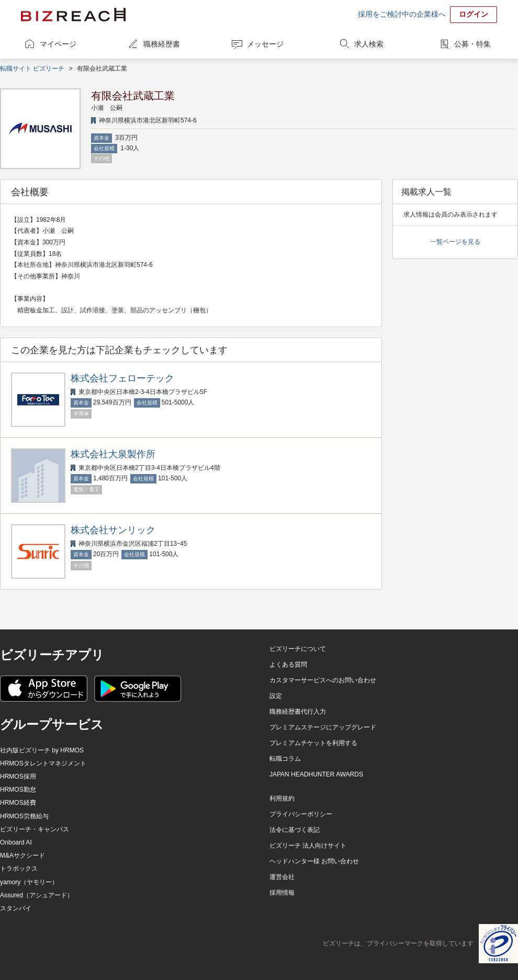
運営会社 (282, 877)
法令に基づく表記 (295, 830)
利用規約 (282, 798)
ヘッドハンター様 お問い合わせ (314, 861)
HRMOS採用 (18, 776)
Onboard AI (16, 842)
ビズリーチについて (298, 649)
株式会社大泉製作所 (113, 454)
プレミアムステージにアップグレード (323, 727)
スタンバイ (16, 908)
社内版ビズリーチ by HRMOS (42, 750)
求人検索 (369, 44)
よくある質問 (288, 664)
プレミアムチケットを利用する (313, 743)
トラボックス (19, 869)
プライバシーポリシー (301, 814)
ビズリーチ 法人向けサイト (308, 846)
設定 (276, 696)
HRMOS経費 (18, 803)
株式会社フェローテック (122, 378)
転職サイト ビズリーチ (32, 69)
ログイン (474, 14)
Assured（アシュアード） (37, 895)
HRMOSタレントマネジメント (43, 763)
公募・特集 (472, 44)
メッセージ (265, 44)
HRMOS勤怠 (18, 790)
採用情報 (282, 893)
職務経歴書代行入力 (298, 712)
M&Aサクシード (22, 855)
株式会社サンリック (113, 530)
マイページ (58, 44)
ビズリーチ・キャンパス (35, 829)
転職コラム (285, 759)
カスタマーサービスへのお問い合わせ (323, 680)
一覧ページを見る (455, 242)
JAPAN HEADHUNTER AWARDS (316, 774)
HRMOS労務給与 (24, 816)
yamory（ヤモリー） (29, 882)
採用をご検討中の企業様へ (402, 14)
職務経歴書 (162, 44)
